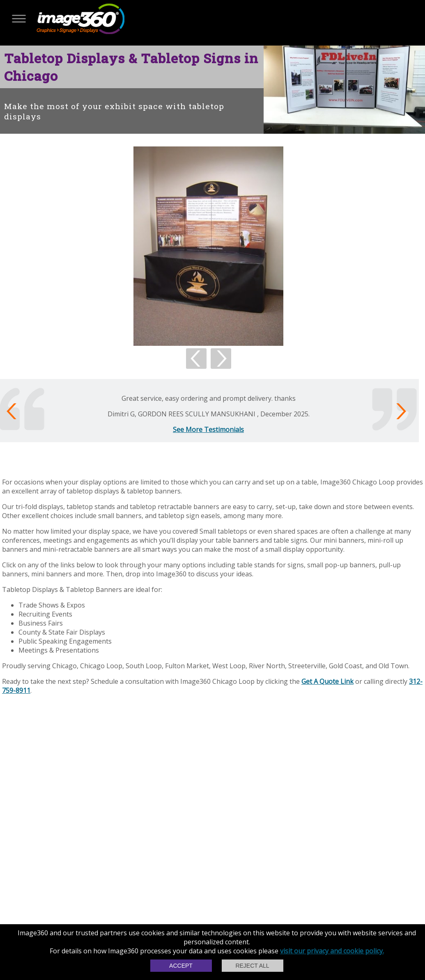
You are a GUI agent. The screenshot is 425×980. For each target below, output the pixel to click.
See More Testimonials (208, 429)
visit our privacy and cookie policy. (332, 951)
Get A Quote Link (327, 681)
